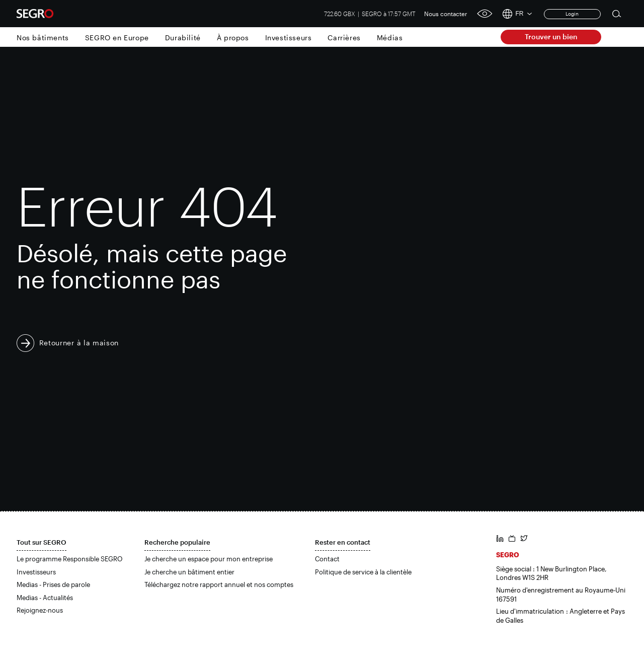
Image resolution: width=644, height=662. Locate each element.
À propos (233, 38)
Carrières (344, 38)
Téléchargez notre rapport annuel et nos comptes (219, 584)
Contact (327, 559)
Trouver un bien (551, 36)
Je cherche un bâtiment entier (189, 572)
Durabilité (183, 38)
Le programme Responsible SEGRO (70, 559)
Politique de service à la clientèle (363, 572)
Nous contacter (446, 14)
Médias (390, 38)
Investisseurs (289, 38)
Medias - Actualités (45, 598)
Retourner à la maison (79, 343)
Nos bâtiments (43, 38)
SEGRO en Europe (117, 38)
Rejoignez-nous (40, 610)
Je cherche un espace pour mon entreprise (209, 559)
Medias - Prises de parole (53, 584)
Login (572, 14)
